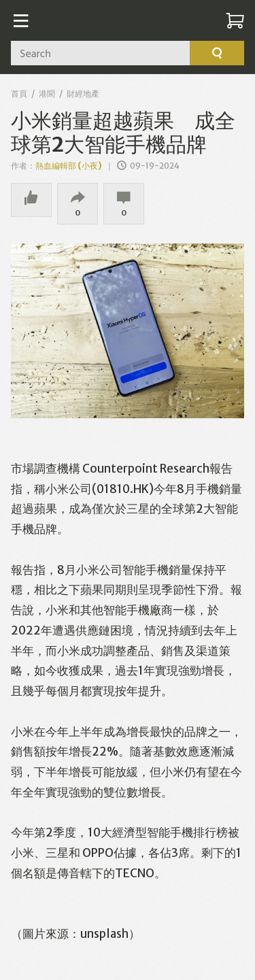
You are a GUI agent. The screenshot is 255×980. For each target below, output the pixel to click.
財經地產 (83, 94)
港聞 (47, 94)
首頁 (19, 94)
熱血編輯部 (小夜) (69, 166)
